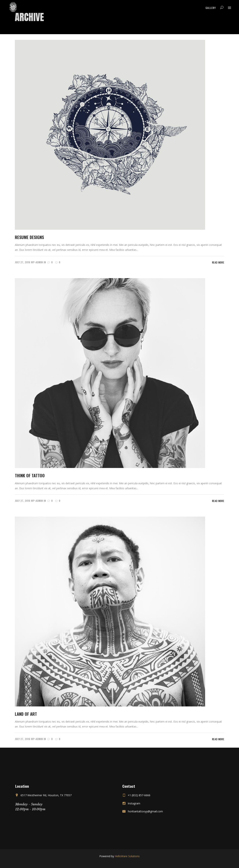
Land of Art (26, 714)
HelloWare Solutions (127, 856)
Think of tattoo (30, 475)
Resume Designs (29, 237)
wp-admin (37, 262)
